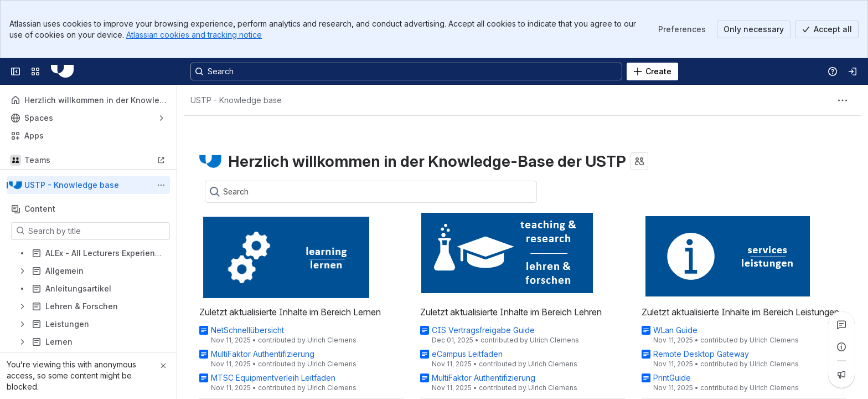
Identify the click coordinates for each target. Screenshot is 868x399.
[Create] (652, 71)
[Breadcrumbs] (236, 100)
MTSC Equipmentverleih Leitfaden (273, 378)
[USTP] (62, 71)
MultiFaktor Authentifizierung (263, 354)
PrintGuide (672, 378)
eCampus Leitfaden (467, 354)
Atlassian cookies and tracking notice (194, 35)
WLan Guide (675, 330)
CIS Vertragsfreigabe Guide (483, 330)
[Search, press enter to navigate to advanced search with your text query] (406, 71)
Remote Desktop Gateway (701, 354)
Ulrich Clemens (332, 340)
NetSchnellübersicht (247, 330)
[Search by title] (97, 231)
